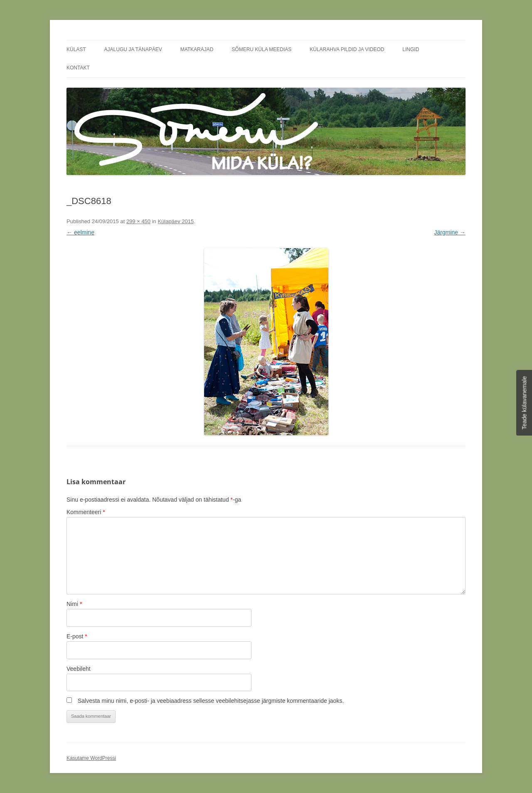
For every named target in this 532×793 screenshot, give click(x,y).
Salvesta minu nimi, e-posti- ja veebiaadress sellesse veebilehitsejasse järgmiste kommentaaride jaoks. (211, 701)
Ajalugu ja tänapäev (133, 49)
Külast (76, 49)
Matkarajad (197, 49)
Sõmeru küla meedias (261, 49)
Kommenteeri (86, 512)
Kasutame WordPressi (91, 758)
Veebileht (79, 669)
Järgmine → (450, 232)
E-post (77, 636)
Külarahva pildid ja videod (347, 49)
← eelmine (80, 232)
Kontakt (78, 68)
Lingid (411, 49)
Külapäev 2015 (176, 221)
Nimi (74, 604)
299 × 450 (138, 221)
